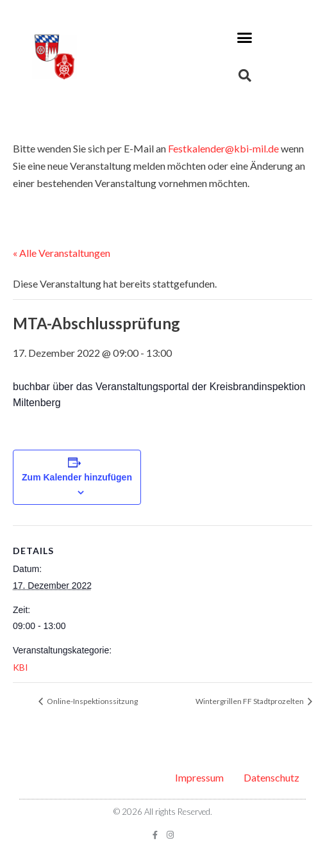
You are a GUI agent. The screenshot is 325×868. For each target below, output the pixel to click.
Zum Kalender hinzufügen (77, 477)
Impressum (199, 777)
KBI (21, 667)
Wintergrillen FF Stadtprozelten (250, 701)
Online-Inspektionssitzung (92, 701)
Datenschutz (271, 777)
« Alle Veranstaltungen (62, 253)
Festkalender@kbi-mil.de (223, 148)
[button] (245, 38)
